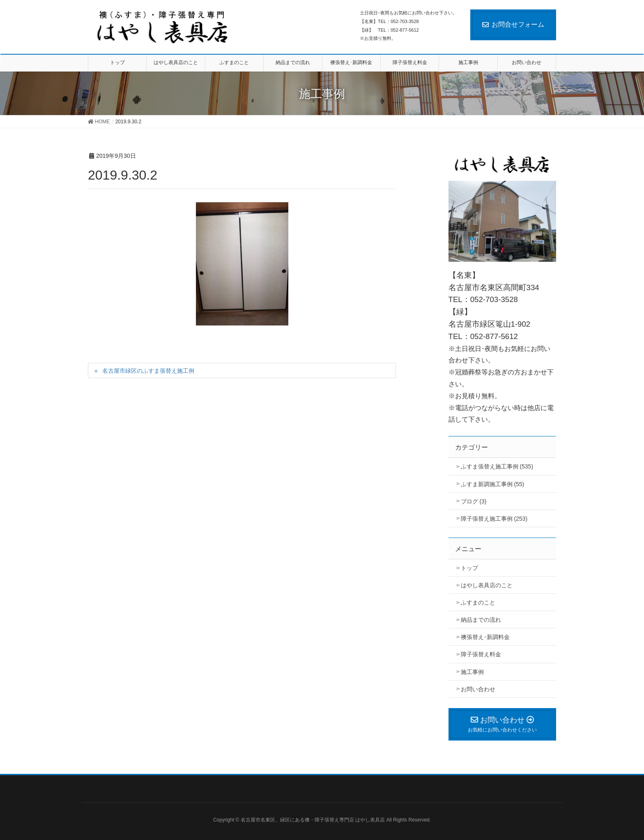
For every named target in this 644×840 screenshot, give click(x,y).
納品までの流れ (481, 620)
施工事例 (472, 672)
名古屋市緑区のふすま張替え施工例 (148, 371)
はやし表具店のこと (487, 585)
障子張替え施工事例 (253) (494, 519)
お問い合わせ (478, 689)
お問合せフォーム (513, 24)
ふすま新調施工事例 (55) (493, 484)
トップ (469, 568)
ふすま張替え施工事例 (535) (497, 466)
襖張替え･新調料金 (485, 637)
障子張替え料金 (481, 654)
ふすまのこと (478, 602)
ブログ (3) (474, 501)
